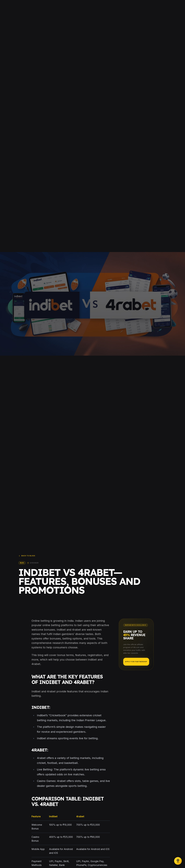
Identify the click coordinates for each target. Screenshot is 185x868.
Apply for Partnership (136, 662)
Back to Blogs (27, 556)
